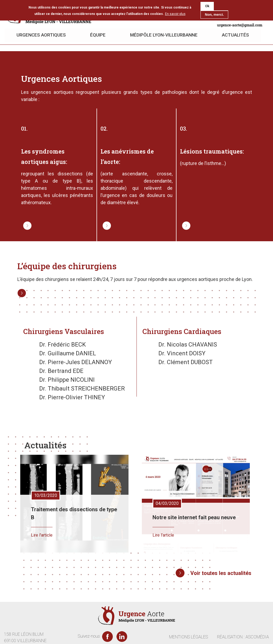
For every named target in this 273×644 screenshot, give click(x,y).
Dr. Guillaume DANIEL (68, 353)
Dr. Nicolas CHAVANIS (188, 345)
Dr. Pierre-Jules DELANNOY (76, 362)
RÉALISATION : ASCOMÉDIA (243, 637)
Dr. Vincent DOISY (182, 353)
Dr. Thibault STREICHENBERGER (82, 389)
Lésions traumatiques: (212, 152)
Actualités (236, 35)
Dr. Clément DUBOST (186, 362)
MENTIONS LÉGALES (188, 637)
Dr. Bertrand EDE (61, 371)
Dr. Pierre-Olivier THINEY (72, 397)
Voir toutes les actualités (221, 573)
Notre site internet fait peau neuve (194, 517)
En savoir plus (175, 14)
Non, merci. (214, 15)
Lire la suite (24, 222)
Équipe (98, 35)
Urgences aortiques (41, 35)
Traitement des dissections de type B (74, 513)
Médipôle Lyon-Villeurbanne (164, 35)
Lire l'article (42, 535)
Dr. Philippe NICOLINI (67, 380)
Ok (207, 6)
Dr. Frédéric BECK (63, 345)
